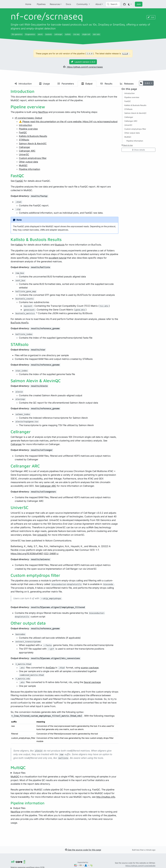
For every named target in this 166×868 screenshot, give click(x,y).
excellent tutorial (58, 258)
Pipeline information (30, 169)
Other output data (28, 162)
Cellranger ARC (27, 151)
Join (139, 4)
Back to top (127, 145)
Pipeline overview (28, 129)
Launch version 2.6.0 (83, 62)
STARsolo (24, 140)
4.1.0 (125, 54)
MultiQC (23, 165)
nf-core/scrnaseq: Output (28, 118)
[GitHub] (124, 4)
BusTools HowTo (20, 323)
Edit (151, 17)
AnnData (50, 668)
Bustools (60, 245)
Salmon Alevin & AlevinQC (33, 144)
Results (106, 84)
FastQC (23, 132)
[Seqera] (76, 865)
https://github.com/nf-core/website (140, 866)
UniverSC (24, 154)
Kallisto (19, 245)
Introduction (23, 84)
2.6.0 (148, 83)
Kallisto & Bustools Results (33, 136)
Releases (127, 84)
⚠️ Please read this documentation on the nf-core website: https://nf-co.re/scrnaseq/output (68, 122)
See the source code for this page (83, 850)
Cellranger (25, 147)
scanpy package (90, 668)
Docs (68, 4)
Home (28, 4)
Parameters (66, 84)
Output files (19, 773)
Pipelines (41, 4)
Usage (45, 84)
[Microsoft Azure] (86, 865)
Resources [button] (55, 4)
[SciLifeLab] (91, 865)
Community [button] (82, 4)
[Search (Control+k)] (113, 4)
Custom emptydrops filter (33, 158)
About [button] (98, 4)
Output (87, 84)
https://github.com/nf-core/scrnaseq (83, 67)
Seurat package (92, 682)
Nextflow (43, 112)
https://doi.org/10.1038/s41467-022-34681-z (35, 554)
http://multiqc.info (106, 797)
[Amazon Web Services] (81, 865)
